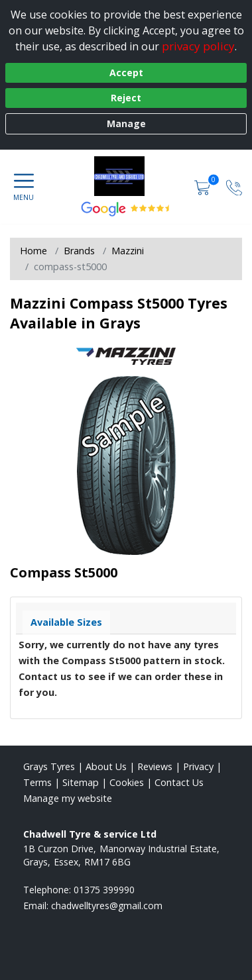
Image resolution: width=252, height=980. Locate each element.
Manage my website (68, 798)
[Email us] (107, 906)
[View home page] (126, 176)
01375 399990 (104, 890)
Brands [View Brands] (79, 251)
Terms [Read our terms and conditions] (37, 782)
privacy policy (198, 46)
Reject (126, 98)
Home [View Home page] (33, 251)
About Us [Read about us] (106, 766)
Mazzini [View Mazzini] (128, 251)
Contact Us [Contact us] (179, 782)
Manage (126, 123)
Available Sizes (66, 622)
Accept (126, 73)
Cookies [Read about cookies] (127, 782)
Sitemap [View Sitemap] (81, 782)
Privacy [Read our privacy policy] (198, 766)
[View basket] (204, 186)
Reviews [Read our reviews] (155, 766)
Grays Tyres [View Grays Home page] (49, 766)
